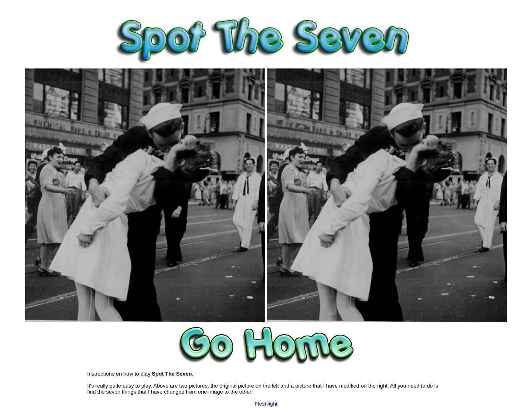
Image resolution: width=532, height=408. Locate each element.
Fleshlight (266, 404)
